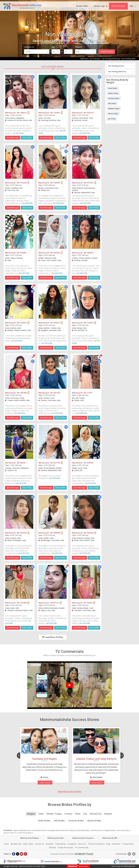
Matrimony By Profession (84, 838)
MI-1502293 (22, 533)
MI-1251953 (55, 393)
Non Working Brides (53, 67)
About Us (82, 844)
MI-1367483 (22, 393)
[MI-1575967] (86, 162)
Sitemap (52, 847)
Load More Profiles (53, 637)
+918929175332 (84, 854)
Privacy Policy (128, 844)
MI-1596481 (55, 183)
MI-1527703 (55, 463)
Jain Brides (112, 119)
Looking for (29, 47)
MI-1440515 (22, 113)
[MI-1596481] (53, 162)
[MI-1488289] (53, 512)
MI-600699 (21, 463)
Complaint (72, 844)
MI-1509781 (89, 463)
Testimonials (61, 844)
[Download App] (129, 854)
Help (133, 6)
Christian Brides (114, 98)
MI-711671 (88, 393)
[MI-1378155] (86, 302)
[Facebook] (14, 854)
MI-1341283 (22, 603)
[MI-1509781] (86, 442)
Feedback (49, 844)
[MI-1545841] (19, 232)
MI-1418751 (22, 323)
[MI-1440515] (19, 92)
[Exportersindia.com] (125, 861)
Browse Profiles (83, 6)
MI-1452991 (55, 253)
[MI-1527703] (53, 442)
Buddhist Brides (114, 109)
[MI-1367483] (19, 372)
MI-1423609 (89, 533)
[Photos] (66, 147)
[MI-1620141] (86, 92)
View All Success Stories (70, 791)
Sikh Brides (112, 103)
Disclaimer (116, 844)
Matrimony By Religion (31, 838)
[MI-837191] (53, 582)
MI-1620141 (89, 113)
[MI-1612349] (19, 162)
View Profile (27, 138)
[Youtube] (22, 854)
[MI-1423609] (86, 512)
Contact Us (39, 844)
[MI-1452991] (53, 232)
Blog (108, 844)
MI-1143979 (55, 113)
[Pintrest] (25, 854)
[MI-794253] (86, 582)
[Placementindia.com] (14, 861)
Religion (79, 47)
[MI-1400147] (53, 302)
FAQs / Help (28, 844)
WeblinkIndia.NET (129, 866)
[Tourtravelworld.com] (88, 861)
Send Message (13, 138)
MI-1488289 (55, 533)
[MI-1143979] (53, 92)
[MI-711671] (86, 372)
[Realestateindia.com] (51, 861)
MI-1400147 (55, 323)
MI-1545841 (22, 253)
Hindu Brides (113, 88)
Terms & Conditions (96, 844)
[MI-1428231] (86, 232)
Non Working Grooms (116, 66)
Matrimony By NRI (111, 838)
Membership (16, 844)
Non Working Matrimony (117, 72)
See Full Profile (18, 133)
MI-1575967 (89, 183)
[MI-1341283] (19, 582)
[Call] (33, 77)
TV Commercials (82, 847)
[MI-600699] (19, 442)
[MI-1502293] (19, 512)
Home (6, 844)
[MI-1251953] (53, 372)
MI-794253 (88, 603)
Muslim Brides (113, 93)
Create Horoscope (65, 847)
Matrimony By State (57, 838)
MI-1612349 (22, 183)
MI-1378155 (89, 323)
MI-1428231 (89, 253)
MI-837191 (55, 603)
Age (53, 47)
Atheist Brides (113, 114)
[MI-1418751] (19, 302)
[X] (18, 854)
